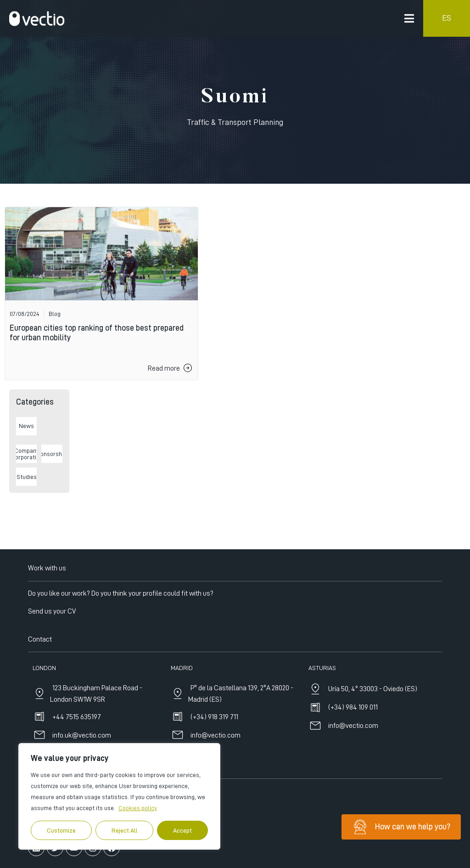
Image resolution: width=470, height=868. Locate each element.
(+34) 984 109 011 (353, 789)
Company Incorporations (27, 454)
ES (447, 18)
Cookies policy (138, 808)
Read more (164, 368)
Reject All (125, 830)
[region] (119, 796)
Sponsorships (52, 454)
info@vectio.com (353, 807)
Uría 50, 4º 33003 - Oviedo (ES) (373, 771)
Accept (182, 830)
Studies (27, 477)
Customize (61, 830)
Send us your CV (52, 693)
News (26, 426)
